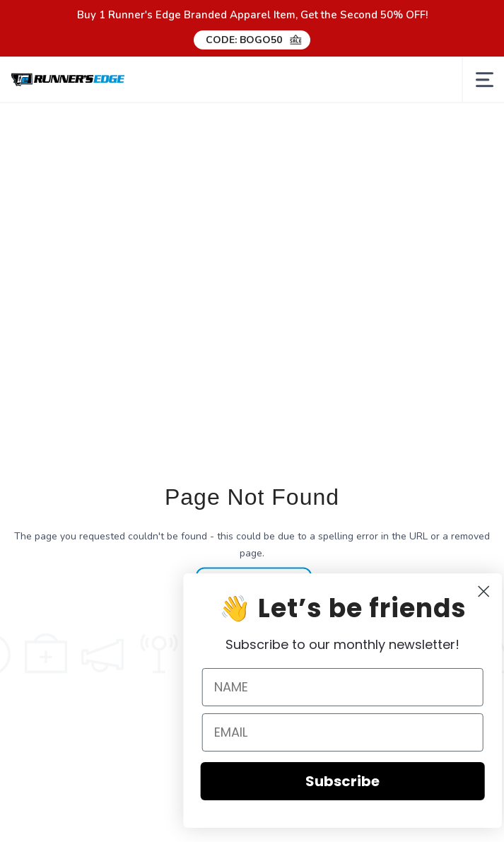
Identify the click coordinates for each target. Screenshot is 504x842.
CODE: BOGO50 (244, 40)
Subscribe (357, 781)
